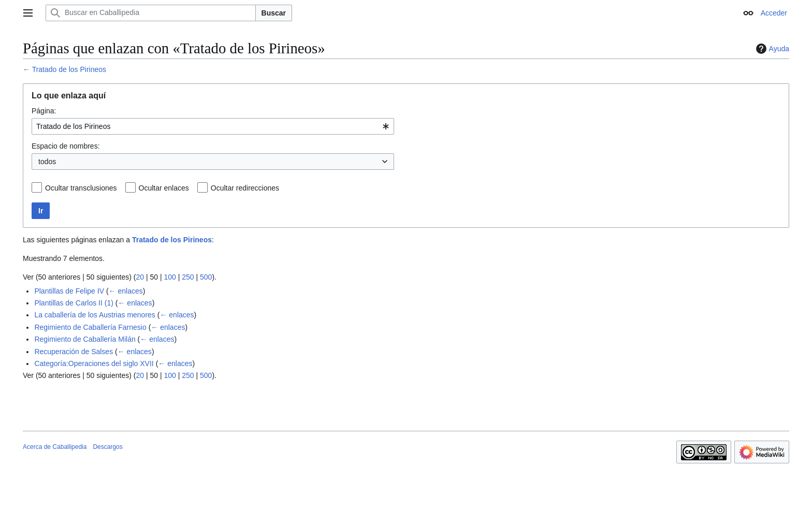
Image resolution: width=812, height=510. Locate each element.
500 (206, 277)
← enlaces (126, 291)
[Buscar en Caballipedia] (151, 13)
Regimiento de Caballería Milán (85, 339)
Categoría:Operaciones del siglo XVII (94, 363)
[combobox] (213, 126)
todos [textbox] (47, 162)
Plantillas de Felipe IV (69, 291)
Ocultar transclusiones (81, 188)
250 (188, 277)
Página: (44, 111)
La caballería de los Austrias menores (95, 315)
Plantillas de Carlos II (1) (74, 303)
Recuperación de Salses (74, 352)
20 (140, 277)
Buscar (274, 13)
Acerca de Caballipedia (55, 447)
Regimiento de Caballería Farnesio (90, 327)
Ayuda (771, 49)
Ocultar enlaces (164, 188)
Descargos (107, 447)
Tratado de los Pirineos (69, 69)
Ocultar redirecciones (245, 188)
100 (170, 277)
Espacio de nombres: (66, 146)
